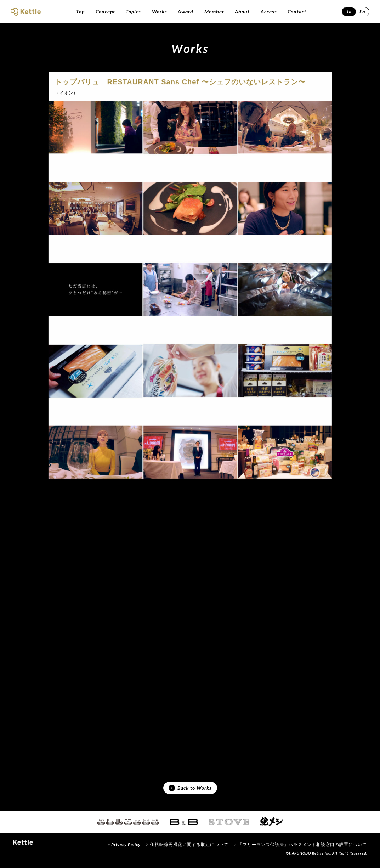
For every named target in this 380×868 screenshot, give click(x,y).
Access (269, 12)
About (242, 12)
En (362, 12)
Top (80, 12)
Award (186, 12)
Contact (297, 12)
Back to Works (190, 790)
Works (160, 12)
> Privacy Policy (124, 848)
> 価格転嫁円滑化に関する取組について (187, 848)
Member (214, 12)
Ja (349, 12)
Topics (133, 12)
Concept (105, 12)
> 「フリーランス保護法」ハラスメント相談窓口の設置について (300, 848)
